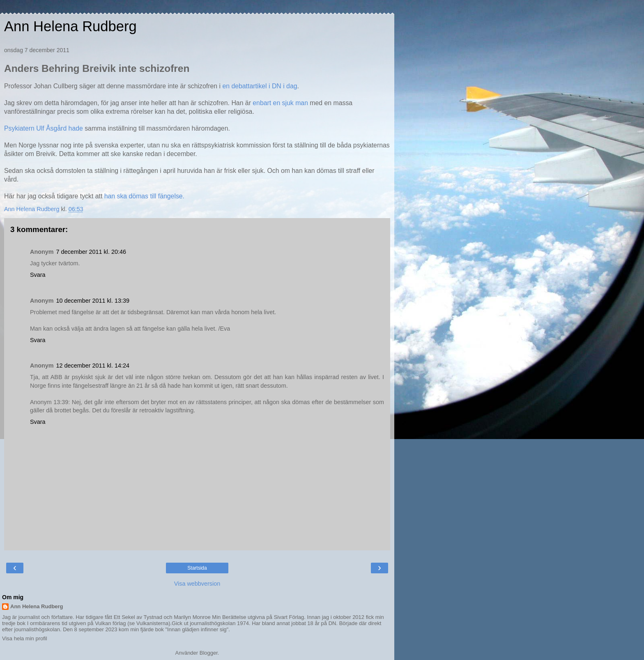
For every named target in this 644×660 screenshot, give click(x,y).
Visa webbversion (197, 584)
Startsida (197, 568)
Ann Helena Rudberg (70, 26)
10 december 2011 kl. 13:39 (93, 301)
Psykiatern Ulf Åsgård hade (44, 128)
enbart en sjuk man (280, 103)
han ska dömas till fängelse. (144, 196)
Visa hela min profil (25, 638)
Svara (38, 275)
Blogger (209, 653)
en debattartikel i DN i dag (260, 86)
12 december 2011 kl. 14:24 (93, 366)
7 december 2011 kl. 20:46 (91, 252)
